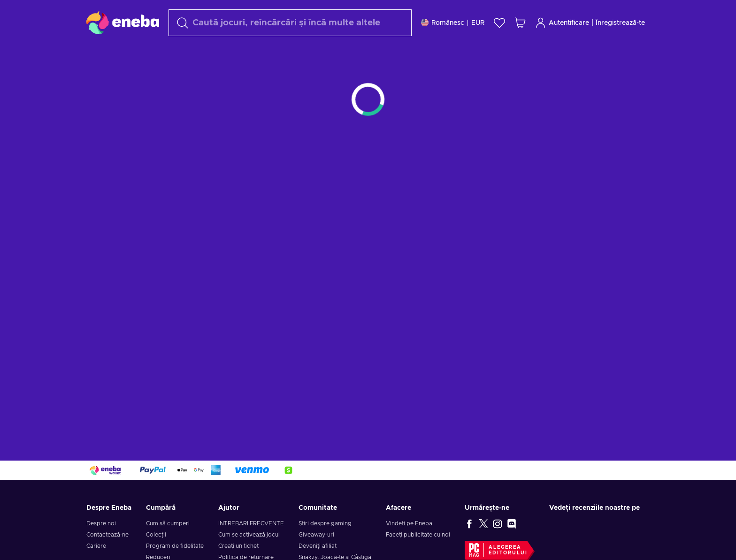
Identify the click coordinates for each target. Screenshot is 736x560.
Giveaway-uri (316, 535)
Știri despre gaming (325, 523)
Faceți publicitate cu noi (418, 535)
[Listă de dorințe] (499, 23)
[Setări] (453, 23)
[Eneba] (123, 23)
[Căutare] (290, 23)
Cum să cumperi (168, 523)
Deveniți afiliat (318, 546)
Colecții (156, 535)
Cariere (96, 546)
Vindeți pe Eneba (409, 523)
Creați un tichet (238, 546)
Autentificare (562, 23)
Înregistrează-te (620, 23)
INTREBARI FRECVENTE (251, 523)
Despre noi (101, 523)
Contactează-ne (107, 535)
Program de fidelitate (175, 546)
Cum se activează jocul (249, 535)
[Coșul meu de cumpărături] (520, 23)
